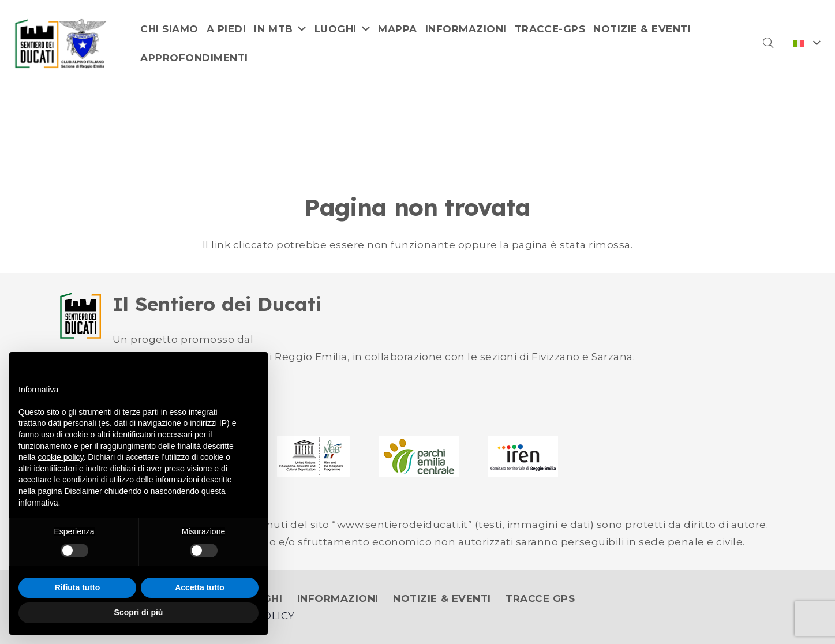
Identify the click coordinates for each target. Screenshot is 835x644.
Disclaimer (83, 491)
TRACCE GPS (540, 598)
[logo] (61, 44)
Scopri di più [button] (139, 612)
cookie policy (60, 457)
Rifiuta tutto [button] (78, 587)
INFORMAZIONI (338, 598)
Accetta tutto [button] (200, 587)
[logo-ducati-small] (80, 316)
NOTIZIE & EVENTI (442, 598)
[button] (768, 43)
